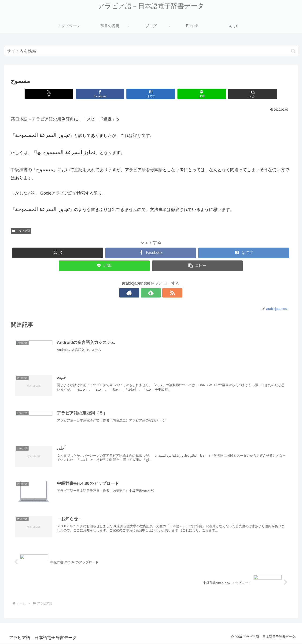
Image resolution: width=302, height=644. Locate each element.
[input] (151, 51)
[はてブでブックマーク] (143, 94)
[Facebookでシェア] (96, 94)
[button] (293, 51)
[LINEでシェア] (190, 94)
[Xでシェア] (49, 94)
